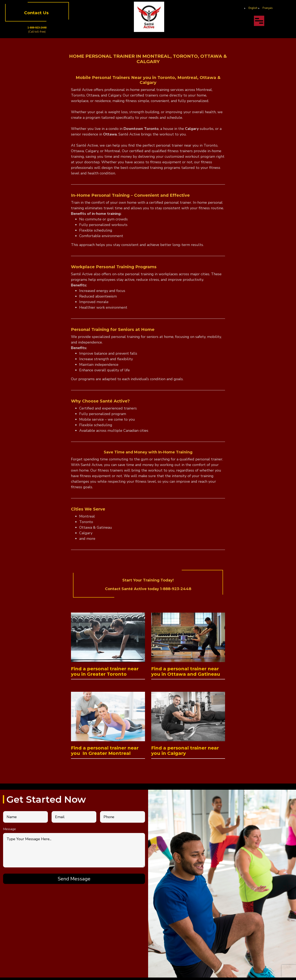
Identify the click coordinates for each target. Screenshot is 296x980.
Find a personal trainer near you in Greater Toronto (105, 671)
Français (268, 8)
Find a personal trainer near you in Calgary (185, 751)
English (253, 8)
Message (9, 829)
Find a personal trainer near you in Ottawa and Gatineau (186, 671)
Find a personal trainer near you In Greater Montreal (105, 751)
